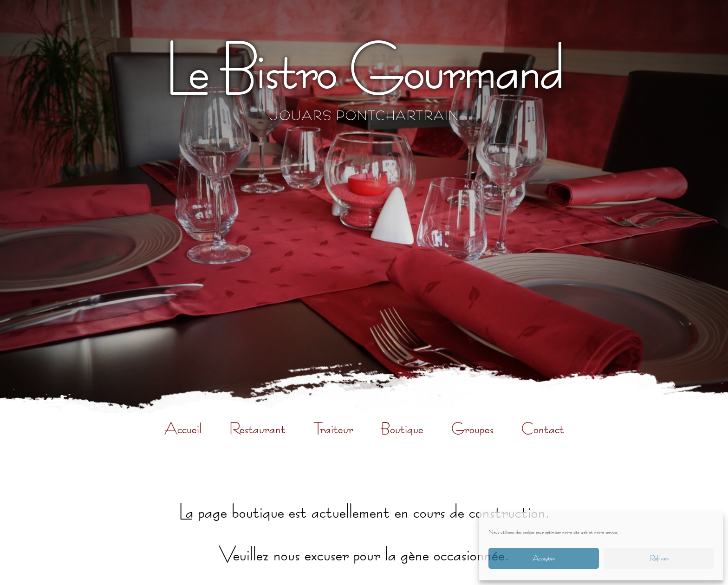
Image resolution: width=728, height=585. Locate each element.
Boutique (402, 429)
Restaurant (257, 429)
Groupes (472, 429)
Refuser (659, 558)
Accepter (544, 558)
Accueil (183, 429)
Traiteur (333, 429)
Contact (543, 429)
